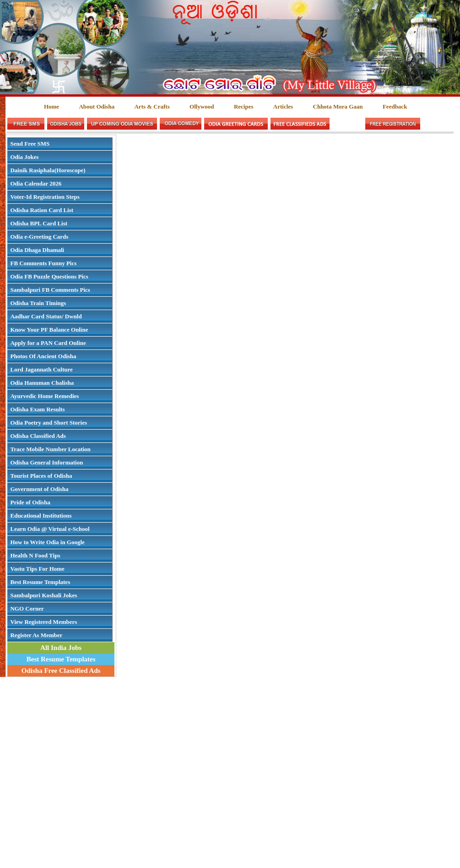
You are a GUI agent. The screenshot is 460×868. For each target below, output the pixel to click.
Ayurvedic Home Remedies (44, 396)
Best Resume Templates (40, 582)
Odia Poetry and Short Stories (49, 423)
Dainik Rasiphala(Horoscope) (48, 170)
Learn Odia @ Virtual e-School (50, 529)
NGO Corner (27, 609)
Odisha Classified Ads (38, 436)
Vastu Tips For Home (37, 569)
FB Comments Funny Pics (43, 263)
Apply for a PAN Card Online (48, 343)
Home (51, 106)
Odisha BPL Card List (39, 223)
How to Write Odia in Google (47, 542)
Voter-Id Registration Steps (45, 197)
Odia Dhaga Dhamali (37, 250)
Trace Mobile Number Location (50, 449)
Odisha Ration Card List (42, 210)
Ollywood (202, 106)
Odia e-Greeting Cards (39, 237)
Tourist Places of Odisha (41, 476)
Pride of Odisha (30, 502)
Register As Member (36, 635)
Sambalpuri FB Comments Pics (50, 290)
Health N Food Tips (35, 555)
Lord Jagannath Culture (41, 369)
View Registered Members (43, 622)
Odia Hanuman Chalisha (42, 383)
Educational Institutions (41, 516)
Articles (283, 106)
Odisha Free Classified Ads (61, 671)
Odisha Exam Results (37, 409)
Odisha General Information (46, 462)
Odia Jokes (24, 157)
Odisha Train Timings (38, 303)
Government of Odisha (39, 489)
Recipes (244, 106)
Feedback (395, 106)
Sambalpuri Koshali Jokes (43, 595)
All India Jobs (61, 648)
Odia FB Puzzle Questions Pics (49, 276)
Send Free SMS (30, 144)
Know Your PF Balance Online (49, 330)
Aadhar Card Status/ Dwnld (46, 316)
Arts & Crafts (152, 106)
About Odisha (97, 106)
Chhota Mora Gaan (338, 106)
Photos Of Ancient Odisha (43, 356)
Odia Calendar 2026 (36, 183)
